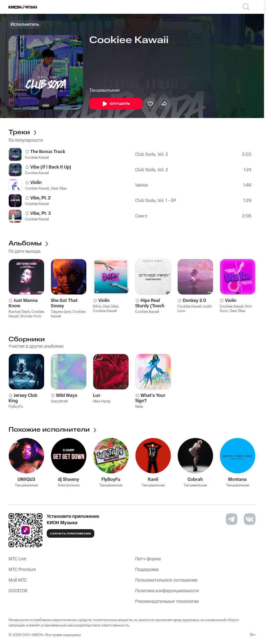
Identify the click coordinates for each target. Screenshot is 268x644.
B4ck (97, 306)
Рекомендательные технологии (167, 601)
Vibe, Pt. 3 (41, 213)
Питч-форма (148, 559)
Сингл (141, 216)
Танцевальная (104, 90)
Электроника (69, 485)
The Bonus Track (48, 152)
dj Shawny (69, 479)
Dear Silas (59, 188)
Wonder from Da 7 (25, 319)
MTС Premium (22, 570)
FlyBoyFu (16, 407)
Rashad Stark (19, 312)
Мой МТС (18, 580)
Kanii (153, 479)
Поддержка (147, 570)
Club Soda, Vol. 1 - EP (156, 201)
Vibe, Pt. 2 (41, 198)
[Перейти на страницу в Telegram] (232, 519)
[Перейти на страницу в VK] (250, 519)
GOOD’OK (18, 591)
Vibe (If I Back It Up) (51, 167)
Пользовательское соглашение (166, 580)
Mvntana (237, 479)
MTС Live (17, 559)
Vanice (142, 185)
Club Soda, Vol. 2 (152, 154)
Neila (139, 407)
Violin (36, 183)
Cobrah (195, 479)
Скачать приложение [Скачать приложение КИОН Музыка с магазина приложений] (71, 534)
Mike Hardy (102, 401)
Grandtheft (59, 401)
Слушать (116, 104)
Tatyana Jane (61, 312)
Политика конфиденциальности (167, 591)
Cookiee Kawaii (37, 158)
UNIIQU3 (26, 479)
